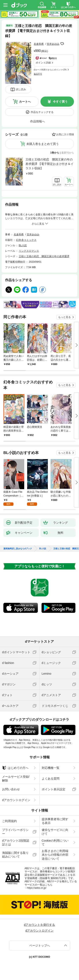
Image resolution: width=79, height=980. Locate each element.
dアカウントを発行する (40, 925)
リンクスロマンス (29, 251)
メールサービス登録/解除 (16, 779)
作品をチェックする (42, 112)
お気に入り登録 (65, 134)
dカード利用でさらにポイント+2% (50, 70)
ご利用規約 (9, 821)
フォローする (62, 44)
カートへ (25, 102)
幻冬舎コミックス (26, 240)
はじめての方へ (15, 768)
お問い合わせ (11, 789)
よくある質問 (51, 779)
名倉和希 (39, 44)
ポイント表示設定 (54, 789)
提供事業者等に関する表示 (55, 821)
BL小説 (23, 245)
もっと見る (64, 317)
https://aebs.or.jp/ (37, 888)
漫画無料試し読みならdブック (18, 549)
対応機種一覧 (51, 768)
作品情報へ (37, 121)
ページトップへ (40, 946)
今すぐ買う (60, 102)
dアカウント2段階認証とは (16, 842)
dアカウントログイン (16, 800)
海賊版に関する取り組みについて (15, 855)
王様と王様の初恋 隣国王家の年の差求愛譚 (44, 256)
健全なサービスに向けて (55, 832)
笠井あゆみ (53, 44)
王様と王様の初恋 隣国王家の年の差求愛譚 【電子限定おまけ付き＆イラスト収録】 (50, 164)
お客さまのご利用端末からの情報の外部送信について (55, 855)
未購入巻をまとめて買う (43, 144)
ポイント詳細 (43, 63)
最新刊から (68, 153)
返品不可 (38, 74)
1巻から (55, 153)
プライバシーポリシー (15, 832)
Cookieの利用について (55, 842)
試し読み (21, 89)
